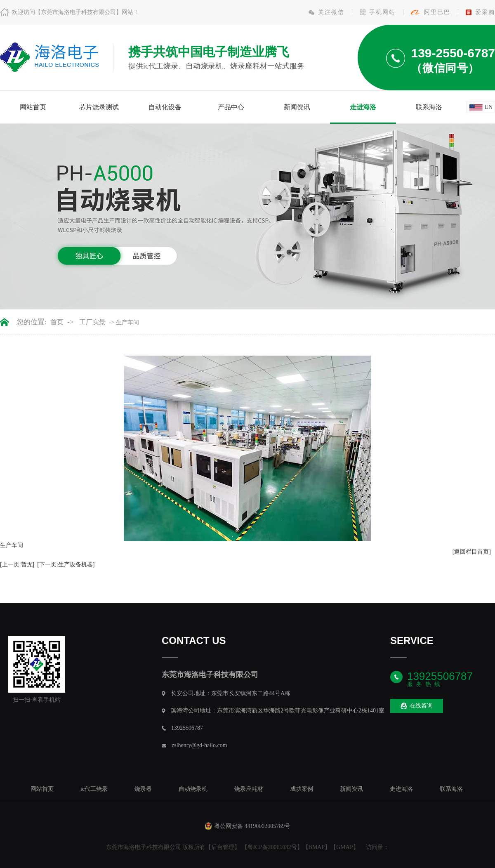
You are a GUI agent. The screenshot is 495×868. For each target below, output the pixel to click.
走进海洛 (363, 107)
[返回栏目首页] (472, 552)
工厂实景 (92, 322)
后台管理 (223, 847)
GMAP (344, 847)
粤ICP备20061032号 (272, 847)
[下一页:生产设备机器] (66, 565)
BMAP (317, 847)
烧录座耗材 (249, 789)
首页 (57, 322)
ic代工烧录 (94, 789)
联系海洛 (429, 107)
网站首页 (33, 107)
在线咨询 (417, 706)
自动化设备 (165, 107)
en (489, 107)
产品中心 (231, 107)
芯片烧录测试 (99, 107)
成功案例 (302, 789)
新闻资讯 (297, 107)
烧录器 (143, 789)
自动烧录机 (193, 789)
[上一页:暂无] (17, 565)
